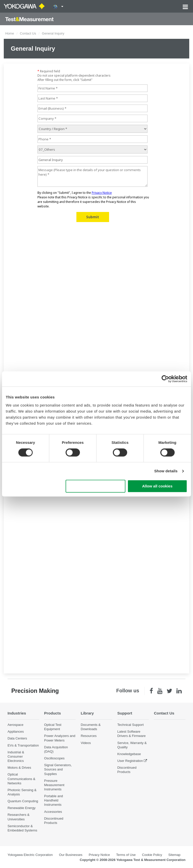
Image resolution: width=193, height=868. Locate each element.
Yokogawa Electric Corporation (30, 855)
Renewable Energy (21, 808)
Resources (89, 736)
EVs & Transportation (23, 745)
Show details (166, 471)
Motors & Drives (19, 768)
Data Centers (17, 738)
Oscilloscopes (54, 758)
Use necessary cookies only (95, 486)
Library (87, 713)
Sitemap (174, 855)
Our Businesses (71, 855)
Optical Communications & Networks (21, 779)
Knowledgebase (129, 754)
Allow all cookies (157, 486)
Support (125, 713)
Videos (86, 743)
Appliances (16, 732)
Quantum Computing (23, 801)
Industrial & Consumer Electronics (16, 756)
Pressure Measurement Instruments (54, 785)
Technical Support (131, 725)
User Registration (130, 761)
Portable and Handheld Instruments (54, 800)
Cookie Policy (152, 855)
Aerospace (15, 725)
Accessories (53, 812)
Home (10, 33)
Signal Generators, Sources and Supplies (58, 769)
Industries (17, 713)
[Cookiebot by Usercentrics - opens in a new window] (165, 379)
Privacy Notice (99, 855)
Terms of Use (126, 855)
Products (53, 713)
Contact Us (28, 33)
